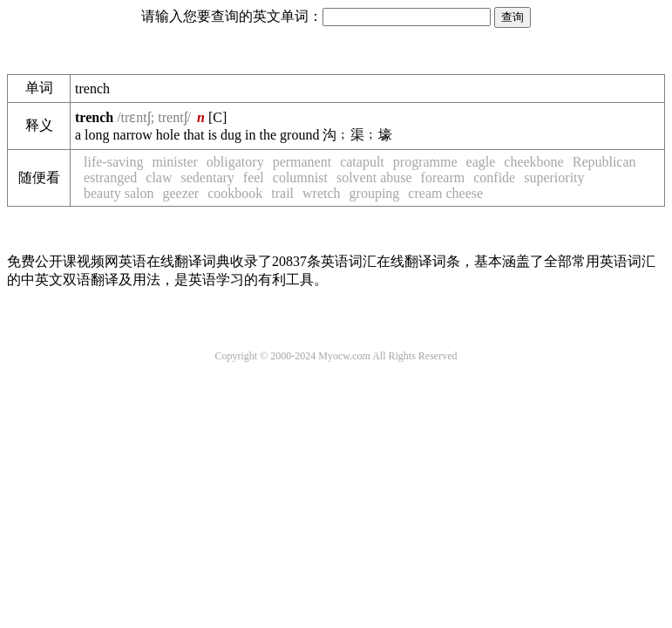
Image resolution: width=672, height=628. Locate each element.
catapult (362, 162)
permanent (302, 162)
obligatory (235, 162)
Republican (604, 162)
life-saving (113, 162)
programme (425, 162)
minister (174, 162)
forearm (443, 177)
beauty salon (119, 193)
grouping (375, 193)
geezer (180, 193)
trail (282, 193)
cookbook (235, 193)
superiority (554, 177)
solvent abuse (374, 177)
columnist (300, 177)
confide (494, 177)
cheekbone (533, 162)
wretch (322, 193)
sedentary (208, 177)
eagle (481, 162)
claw (159, 177)
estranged (110, 177)
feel (254, 177)
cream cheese (445, 193)
